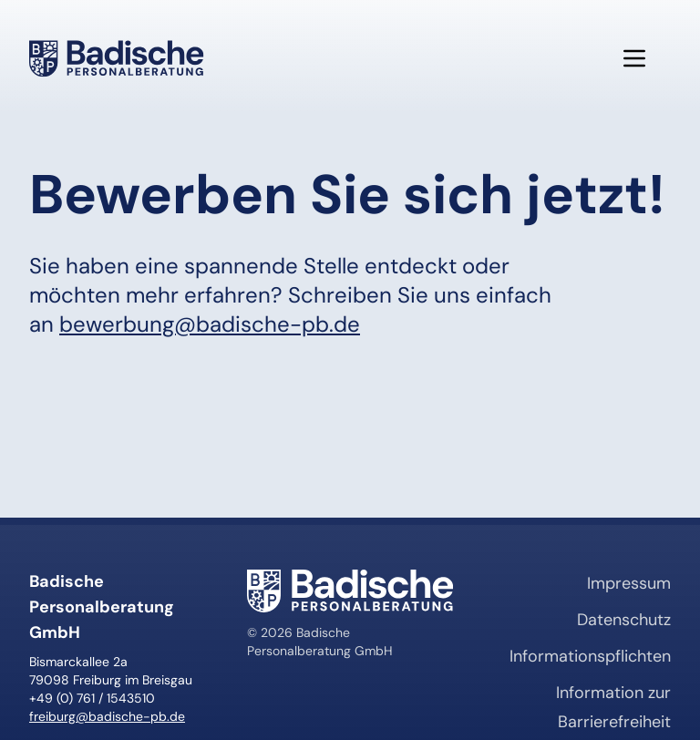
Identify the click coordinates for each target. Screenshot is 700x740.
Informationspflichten (590, 656)
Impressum (629, 583)
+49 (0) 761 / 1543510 (92, 698)
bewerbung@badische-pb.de (210, 324)
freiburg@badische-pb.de (107, 716)
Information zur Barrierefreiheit (613, 707)
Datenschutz (624, 620)
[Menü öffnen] (634, 58)
